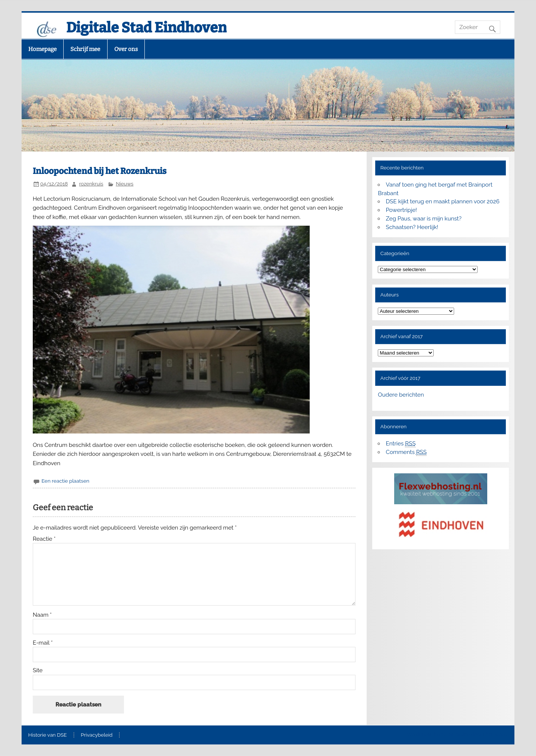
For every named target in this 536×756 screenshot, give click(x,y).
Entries (401, 444)
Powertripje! (402, 210)
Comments (406, 452)
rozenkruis (91, 184)
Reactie (44, 539)
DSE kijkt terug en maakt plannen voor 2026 (443, 201)
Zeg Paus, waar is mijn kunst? (424, 219)
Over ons (126, 49)
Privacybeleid (97, 735)
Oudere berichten (401, 395)
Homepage (42, 49)
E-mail (43, 643)
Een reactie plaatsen (65, 481)
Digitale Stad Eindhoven (146, 28)
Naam (42, 615)
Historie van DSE (48, 735)
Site (38, 671)
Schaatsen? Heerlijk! (412, 227)
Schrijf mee (85, 49)
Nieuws (125, 184)
